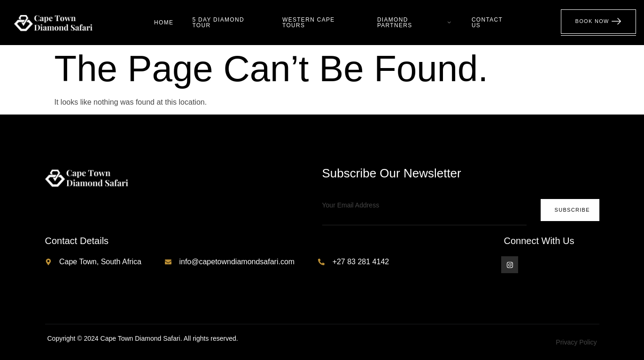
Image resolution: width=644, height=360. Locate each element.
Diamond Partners (415, 23)
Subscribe (572, 210)
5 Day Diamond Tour (218, 23)
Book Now (598, 22)
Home (164, 23)
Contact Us (487, 23)
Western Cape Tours (309, 23)
